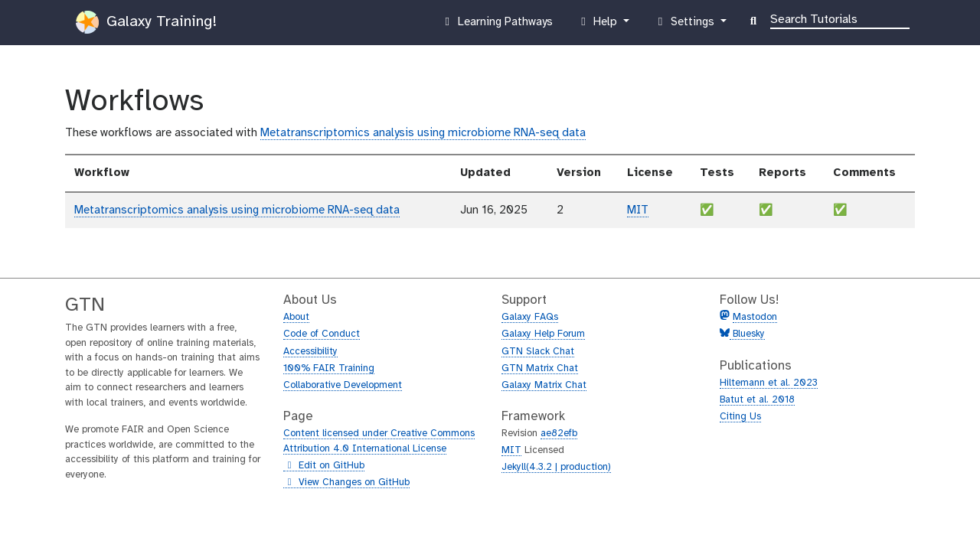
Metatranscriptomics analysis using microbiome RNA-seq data (423, 133)
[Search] (840, 18)
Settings (685, 25)
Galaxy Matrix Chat (544, 385)
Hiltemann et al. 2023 (769, 383)
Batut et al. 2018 (757, 400)
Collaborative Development (343, 385)
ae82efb (559, 434)
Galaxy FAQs (530, 317)
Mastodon (755, 317)
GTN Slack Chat (538, 352)
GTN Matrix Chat (540, 368)
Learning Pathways (497, 25)
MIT (638, 210)
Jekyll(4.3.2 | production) (556, 467)
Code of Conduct (322, 334)
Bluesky (747, 334)
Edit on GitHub (324, 466)
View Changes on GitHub (346, 483)
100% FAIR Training (329, 368)
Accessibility (310, 352)
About (296, 317)
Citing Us (740, 417)
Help (599, 25)
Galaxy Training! (146, 22)
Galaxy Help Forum (543, 334)
